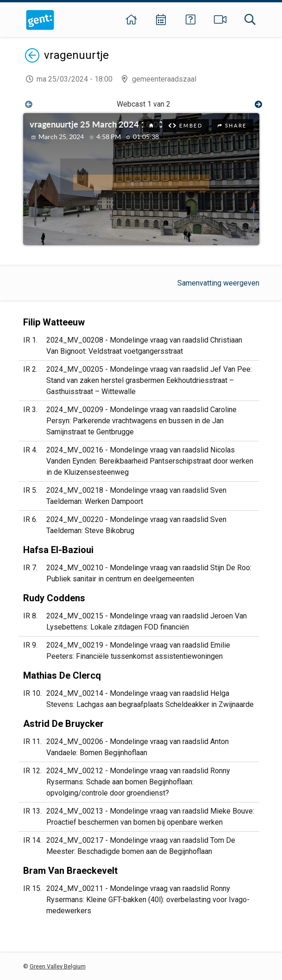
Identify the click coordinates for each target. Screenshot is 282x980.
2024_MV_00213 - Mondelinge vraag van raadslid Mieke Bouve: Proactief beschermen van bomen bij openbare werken (150, 817)
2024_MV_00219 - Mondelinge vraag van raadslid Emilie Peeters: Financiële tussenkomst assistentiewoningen (138, 651)
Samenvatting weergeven (218, 283)
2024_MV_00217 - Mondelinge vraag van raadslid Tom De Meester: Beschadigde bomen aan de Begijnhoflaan (141, 846)
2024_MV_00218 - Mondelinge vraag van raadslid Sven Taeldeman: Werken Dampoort (136, 496)
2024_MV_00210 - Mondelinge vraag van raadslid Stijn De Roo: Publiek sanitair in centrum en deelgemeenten (149, 573)
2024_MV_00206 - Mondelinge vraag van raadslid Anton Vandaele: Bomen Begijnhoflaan (138, 747)
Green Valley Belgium (58, 966)
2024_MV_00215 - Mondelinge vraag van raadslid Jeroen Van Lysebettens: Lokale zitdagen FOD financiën (147, 621)
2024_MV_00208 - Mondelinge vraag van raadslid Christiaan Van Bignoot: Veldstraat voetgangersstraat (144, 346)
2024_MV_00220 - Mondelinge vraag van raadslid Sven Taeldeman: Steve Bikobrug (136, 525)
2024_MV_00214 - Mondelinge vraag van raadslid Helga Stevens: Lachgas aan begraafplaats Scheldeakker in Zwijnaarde (150, 699)
